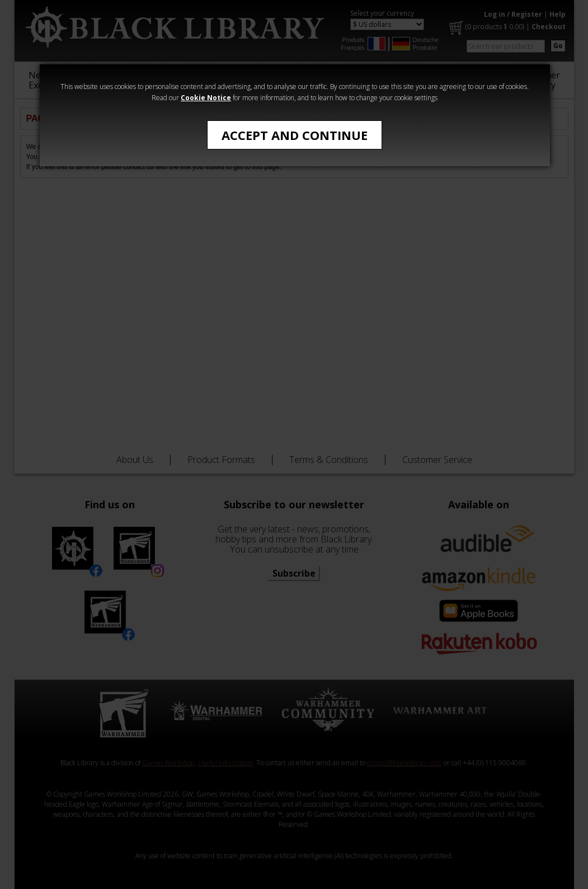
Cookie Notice (206, 98)
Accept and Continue (295, 135)
